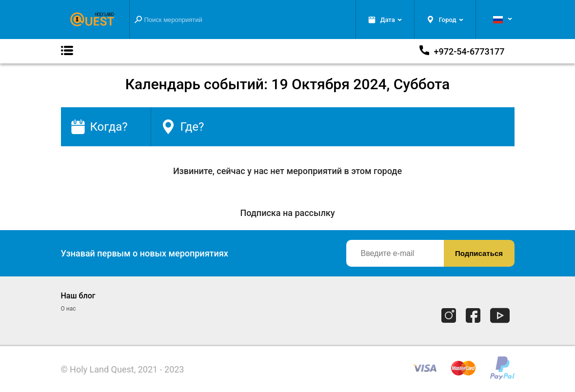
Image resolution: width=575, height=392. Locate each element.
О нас (69, 309)
